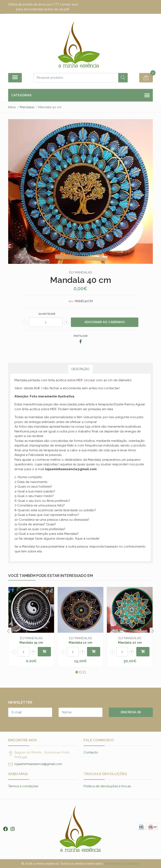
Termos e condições (23, 786)
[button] (77, 672)
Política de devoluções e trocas (107, 786)
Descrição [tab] (80, 369)
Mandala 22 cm (130, 643)
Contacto (91, 752)
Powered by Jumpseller (122, 864)
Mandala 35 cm (31, 643)
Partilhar (81, 336)
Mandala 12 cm (80, 643)
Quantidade (47, 314)
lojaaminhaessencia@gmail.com (38, 764)
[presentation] (8, 631)
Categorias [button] (80, 96)
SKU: (71, 301)
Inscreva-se (131, 712)
